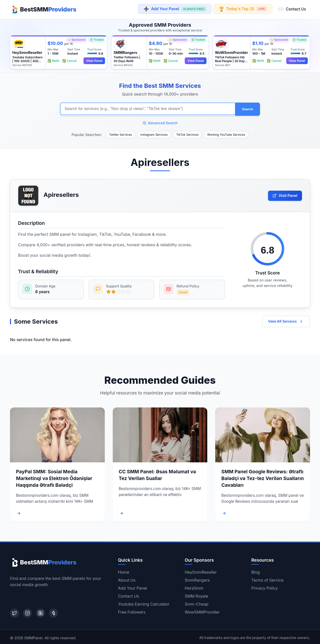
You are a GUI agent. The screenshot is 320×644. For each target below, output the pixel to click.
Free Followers (132, 610)
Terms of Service (267, 578)
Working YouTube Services (226, 133)
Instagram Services (154, 133)
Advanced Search (160, 121)
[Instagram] (27, 611)
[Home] (43, 9)
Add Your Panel (175, 9)
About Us (127, 578)
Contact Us (292, 9)
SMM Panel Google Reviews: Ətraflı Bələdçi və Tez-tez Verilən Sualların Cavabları (262, 477)
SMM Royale (196, 594)
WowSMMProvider (202, 610)
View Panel (93, 60)
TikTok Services (187, 133)
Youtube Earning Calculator (144, 602)
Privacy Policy (264, 586)
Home (124, 570)
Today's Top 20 (243, 9)
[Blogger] (40, 611)
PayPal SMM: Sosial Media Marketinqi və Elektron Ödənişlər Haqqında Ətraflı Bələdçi (54, 477)
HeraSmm (194, 586)
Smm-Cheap (197, 602)
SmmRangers (197, 578)
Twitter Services (120, 133)
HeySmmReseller (201, 570)
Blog (255, 570)
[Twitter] (14, 611)
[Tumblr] (53, 611)
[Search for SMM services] (147, 108)
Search (247, 108)
